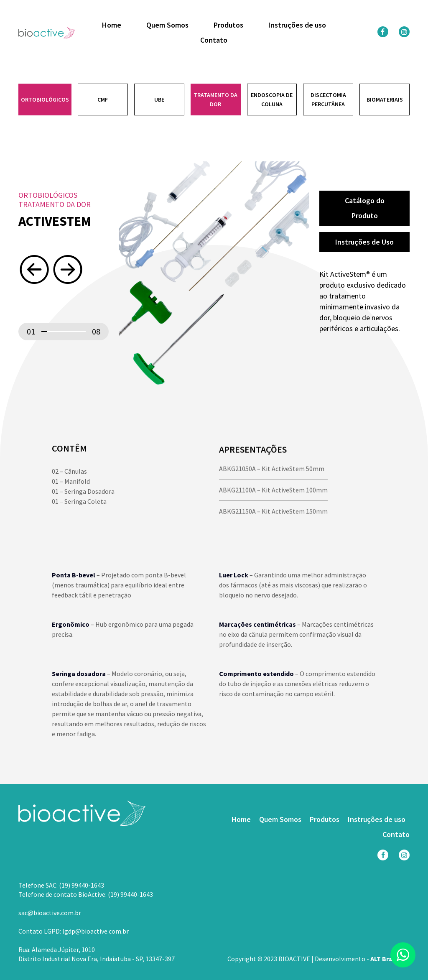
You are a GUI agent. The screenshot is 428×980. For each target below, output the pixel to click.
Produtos (228, 25)
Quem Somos (167, 25)
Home (112, 25)
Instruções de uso (297, 25)
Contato (214, 40)
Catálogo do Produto (365, 208)
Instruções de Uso (364, 243)
